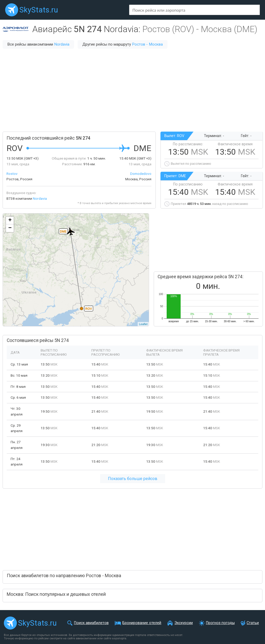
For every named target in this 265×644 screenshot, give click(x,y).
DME (63, 232)
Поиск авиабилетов (91, 623)
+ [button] (10, 220)
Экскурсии (184, 623)
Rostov (12, 174)
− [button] (10, 228)
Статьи (253, 623)
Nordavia (62, 44)
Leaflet (143, 324)
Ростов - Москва (147, 44)
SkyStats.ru (39, 10)
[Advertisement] (132, 90)
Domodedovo (141, 174)
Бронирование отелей (142, 623)
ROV (89, 309)
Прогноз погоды (220, 623)
